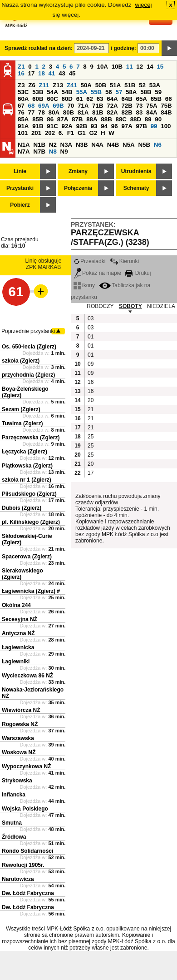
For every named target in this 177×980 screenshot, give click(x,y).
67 (21, 106)
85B (38, 119)
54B (67, 92)
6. (61, 133)
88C (121, 119)
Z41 (72, 85)
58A (131, 92)
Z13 (58, 85)
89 (148, 119)
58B (146, 92)
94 (104, 126)
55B (96, 92)
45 (72, 73)
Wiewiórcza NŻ (21, 710)
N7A (24, 152)
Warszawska (18, 738)
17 (32, 73)
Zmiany (78, 171)
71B (98, 106)
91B (38, 126)
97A (127, 126)
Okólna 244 (16, 605)
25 (91, 437)
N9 (64, 152)
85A (23, 119)
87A (63, 119)
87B (77, 119)
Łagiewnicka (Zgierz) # (31, 591)
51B (130, 85)
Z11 (44, 85)
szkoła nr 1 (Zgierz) (27, 480)
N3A (66, 145)
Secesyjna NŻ (20, 619)
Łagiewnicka (18, 647)
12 (140, 67)
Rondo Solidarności (27, 851)
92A (67, 126)
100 (166, 126)
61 (80, 99)
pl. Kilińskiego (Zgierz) (31, 522)
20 (91, 400)
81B (98, 112)
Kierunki (124, 261)
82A (112, 112)
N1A (24, 145)
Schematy (136, 188)
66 (169, 99)
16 (21, 73)
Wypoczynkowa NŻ (26, 766)
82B (127, 112)
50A (86, 85)
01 (91, 337)
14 (150, 67)
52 (142, 85)
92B (82, 126)
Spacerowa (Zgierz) (27, 557)
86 (50, 119)
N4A (97, 145)
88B (106, 119)
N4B (113, 145)
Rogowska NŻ (20, 724)
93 (94, 126)
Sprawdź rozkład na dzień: (39, 48)
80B (69, 112)
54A (52, 92)
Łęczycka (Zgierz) (25, 452)
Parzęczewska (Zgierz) (31, 438)
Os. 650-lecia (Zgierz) (29, 347)
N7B (39, 152)
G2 (93, 133)
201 (36, 133)
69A (44, 106)
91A (23, 126)
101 (23, 133)
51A (115, 85)
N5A (129, 145)
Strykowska (17, 781)
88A (92, 119)
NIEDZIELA (161, 306)
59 (158, 92)
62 (90, 99)
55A (82, 92)
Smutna (12, 823)
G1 (82, 133)
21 (91, 409)
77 (32, 112)
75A (152, 106)
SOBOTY (130, 306)
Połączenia (78, 188)
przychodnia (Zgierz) (28, 375)
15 (160, 67)
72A (112, 106)
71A (83, 106)
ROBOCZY (100, 306)
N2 (53, 145)
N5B (144, 145)
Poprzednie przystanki (28, 331)
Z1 (21, 67)
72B (127, 106)
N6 (158, 145)
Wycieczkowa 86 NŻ (27, 676)
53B (38, 92)
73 (140, 106)
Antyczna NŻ (18, 633)
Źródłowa (14, 837)
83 (140, 112)
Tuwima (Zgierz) (22, 423)
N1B (39, 145)
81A (83, 112)
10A (103, 67)
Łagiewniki (16, 662)
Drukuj (138, 273)
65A (142, 99)
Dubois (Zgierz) (22, 508)
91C (52, 126)
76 (21, 112)
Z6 (32, 85)
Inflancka (14, 795)
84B (166, 112)
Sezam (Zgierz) (21, 409)
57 (119, 92)
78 (42, 112)
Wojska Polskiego (25, 809)
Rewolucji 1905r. (23, 865)
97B (142, 126)
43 (62, 73)
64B (127, 99)
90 (158, 119)
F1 (71, 133)
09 (91, 364)
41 (52, 73)
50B (101, 85)
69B (58, 106)
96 (115, 126)
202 (50, 133)
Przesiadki (89, 261)
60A (23, 99)
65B (156, 99)
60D (67, 99)
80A (54, 112)
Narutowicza (18, 879)
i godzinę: (123, 48)
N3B (82, 145)
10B (117, 67)
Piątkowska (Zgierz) (27, 466)
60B (38, 99)
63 (100, 99)
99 (154, 126)
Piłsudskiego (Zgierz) (29, 494)
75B (166, 106)
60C (52, 99)
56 (109, 92)
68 (32, 106)
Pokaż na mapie (97, 273)
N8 (53, 152)
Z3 (21, 85)
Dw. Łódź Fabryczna (28, 893)
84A (152, 112)
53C (23, 92)
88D (136, 119)
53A (155, 85)
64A (112, 99)
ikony (84, 285)
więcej (144, 5)
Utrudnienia (136, 171)
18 (42, 73)
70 (71, 106)
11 (130, 67)
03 (91, 318)
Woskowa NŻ (19, 752)
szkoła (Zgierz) (21, 361)
